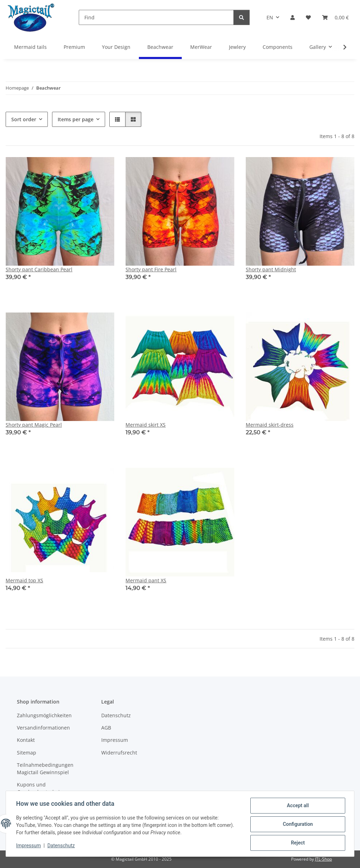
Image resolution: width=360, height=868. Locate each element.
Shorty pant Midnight (271, 269)
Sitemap (27, 753)
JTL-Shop (323, 859)
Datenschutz (62, 846)
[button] (292, 17)
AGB (106, 728)
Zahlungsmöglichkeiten (44, 715)
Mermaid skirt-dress (270, 425)
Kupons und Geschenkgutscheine (41, 788)
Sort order (24, 119)
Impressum (30, 846)
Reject (297, 843)
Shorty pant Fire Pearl (151, 269)
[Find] (156, 17)
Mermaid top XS (24, 580)
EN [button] (270, 17)
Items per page (76, 119)
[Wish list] (308, 17)
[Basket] (335, 17)
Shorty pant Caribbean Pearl (39, 269)
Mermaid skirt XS (146, 425)
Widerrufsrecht (119, 753)
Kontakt (26, 740)
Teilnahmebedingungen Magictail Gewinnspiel (45, 769)
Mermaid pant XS (146, 580)
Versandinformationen (43, 728)
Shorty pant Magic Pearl (34, 425)
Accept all (297, 807)
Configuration (297, 825)
